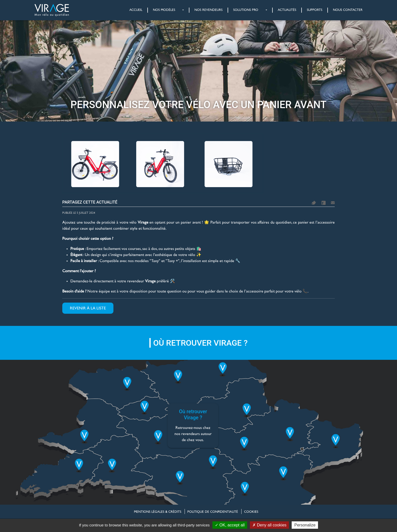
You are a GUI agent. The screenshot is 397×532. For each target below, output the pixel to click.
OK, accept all (230, 525)
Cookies (251, 512)
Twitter (314, 203)
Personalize (305, 525)
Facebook (324, 203)
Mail (333, 203)
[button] (163, 10)
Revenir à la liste (88, 308)
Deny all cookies (269, 525)
